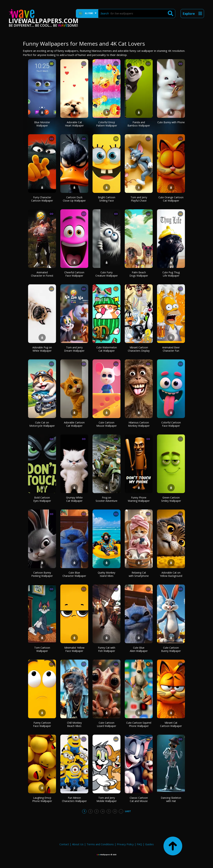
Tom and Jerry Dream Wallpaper (74, 349)
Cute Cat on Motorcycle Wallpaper (42, 424)
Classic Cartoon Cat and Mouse (139, 799)
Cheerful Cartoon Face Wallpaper (74, 274)
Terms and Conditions (100, 844)
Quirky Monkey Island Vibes (106, 574)
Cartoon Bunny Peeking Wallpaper (42, 574)
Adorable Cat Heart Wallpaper (74, 124)
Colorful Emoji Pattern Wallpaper (107, 124)
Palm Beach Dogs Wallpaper (139, 274)
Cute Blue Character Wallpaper (74, 574)
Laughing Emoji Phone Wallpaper (42, 799)
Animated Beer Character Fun (171, 349)
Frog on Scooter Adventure (106, 499)
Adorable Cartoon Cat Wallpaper (74, 424)
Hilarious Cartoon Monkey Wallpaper (139, 424)
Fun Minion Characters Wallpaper (74, 799)
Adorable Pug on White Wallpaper (42, 349)
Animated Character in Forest (42, 274)
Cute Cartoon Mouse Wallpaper (106, 424)
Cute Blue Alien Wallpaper (139, 649)
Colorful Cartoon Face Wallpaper (171, 424)
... (121, 811)
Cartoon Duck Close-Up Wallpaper (74, 199)
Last (128, 811)
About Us (78, 844)
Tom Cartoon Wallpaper (42, 649)
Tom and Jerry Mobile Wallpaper (107, 799)
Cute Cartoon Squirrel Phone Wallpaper (139, 724)
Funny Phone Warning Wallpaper (139, 499)
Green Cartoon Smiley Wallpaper (171, 499)
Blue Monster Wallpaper (42, 124)
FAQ (139, 844)
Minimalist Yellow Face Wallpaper (74, 649)
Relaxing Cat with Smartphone (139, 574)
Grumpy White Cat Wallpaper (74, 499)
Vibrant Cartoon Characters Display (139, 349)
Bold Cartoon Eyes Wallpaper (42, 499)
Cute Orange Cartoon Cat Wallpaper (171, 199)
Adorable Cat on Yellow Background (171, 574)
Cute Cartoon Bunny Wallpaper (171, 649)
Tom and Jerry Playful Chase (139, 199)
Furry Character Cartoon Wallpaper (42, 199)
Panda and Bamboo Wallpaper (139, 124)
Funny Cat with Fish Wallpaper (107, 649)
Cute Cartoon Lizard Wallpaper (106, 724)
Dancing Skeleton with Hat (171, 799)
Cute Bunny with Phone (171, 122)
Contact (64, 844)
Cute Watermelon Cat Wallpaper (107, 349)
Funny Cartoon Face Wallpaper (42, 724)
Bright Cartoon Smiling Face (107, 199)
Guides (149, 844)
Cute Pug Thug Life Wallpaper (171, 274)
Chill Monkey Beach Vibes (74, 724)
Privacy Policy (125, 844)
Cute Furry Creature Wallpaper (107, 274)
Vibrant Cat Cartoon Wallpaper (171, 724)
